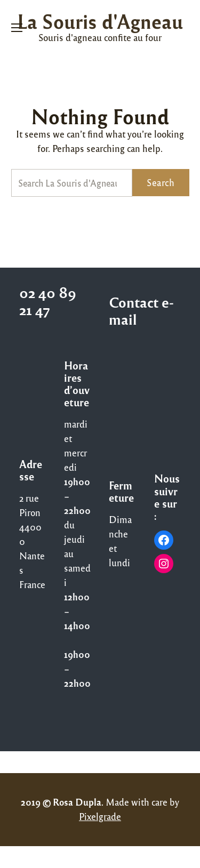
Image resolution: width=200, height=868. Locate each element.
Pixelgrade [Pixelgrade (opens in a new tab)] (100, 816)
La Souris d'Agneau (100, 21)
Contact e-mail (141, 310)
